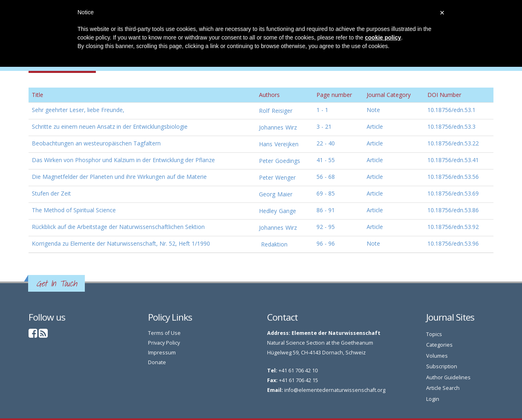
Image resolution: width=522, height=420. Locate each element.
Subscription (442, 366)
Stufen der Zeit (51, 193)
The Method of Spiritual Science (74, 210)
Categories (439, 345)
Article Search (443, 388)
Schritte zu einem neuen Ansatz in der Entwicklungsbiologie (110, 126)
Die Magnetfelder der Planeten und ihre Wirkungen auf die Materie (119, 177)
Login (433, 399)
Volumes (437, 356)
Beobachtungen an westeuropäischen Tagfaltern (96, 143)
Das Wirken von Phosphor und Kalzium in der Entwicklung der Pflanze (123, 160)
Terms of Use (164, 333)
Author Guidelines (448, 377)
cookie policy (383, 37)
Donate (157, 362)
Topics (434, 334)
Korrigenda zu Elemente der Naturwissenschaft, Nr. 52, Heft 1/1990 (121, 243)
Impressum (162, 353)
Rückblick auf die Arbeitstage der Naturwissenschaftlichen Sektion (118, 227)
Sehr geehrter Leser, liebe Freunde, (78, 110)
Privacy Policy (164, 343)
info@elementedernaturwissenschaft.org (335, 390)
